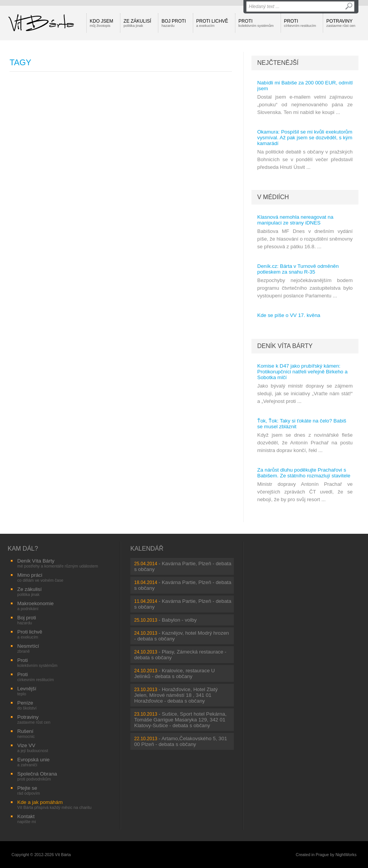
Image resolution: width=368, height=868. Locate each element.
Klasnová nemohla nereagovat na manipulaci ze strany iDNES (295, 220)
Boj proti (173, 23)
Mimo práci (40, 577)
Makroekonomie (35, 606)
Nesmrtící (28, 648)
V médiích (273, 197)
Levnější (27, 691)
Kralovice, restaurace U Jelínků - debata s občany (174, 673)
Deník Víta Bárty (285, 346)
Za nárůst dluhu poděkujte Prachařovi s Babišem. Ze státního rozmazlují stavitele (304, 473)
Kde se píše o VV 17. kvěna (289, 315)
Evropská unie (33, 762)
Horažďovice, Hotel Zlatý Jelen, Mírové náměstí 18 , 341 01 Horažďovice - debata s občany (176, 695)
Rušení (26, 734)
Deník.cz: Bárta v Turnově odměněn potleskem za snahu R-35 (298, 269)
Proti (256, 23)
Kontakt (27, 819)
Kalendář (147, 549)
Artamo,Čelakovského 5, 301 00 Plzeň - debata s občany (181, 741)
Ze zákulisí (137, 23)
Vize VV (33, 748)
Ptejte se (29, 790)
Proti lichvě (212, 23)
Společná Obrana (37, 776)
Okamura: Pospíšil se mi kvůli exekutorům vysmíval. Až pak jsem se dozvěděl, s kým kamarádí (305, 138)
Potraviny (341, 23)
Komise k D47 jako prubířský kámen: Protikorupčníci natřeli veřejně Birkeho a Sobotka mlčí (302, 372)
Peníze (27, 705)
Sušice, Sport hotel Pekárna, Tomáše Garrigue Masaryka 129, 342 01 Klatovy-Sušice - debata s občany (180, 720)
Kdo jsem (101, 23)
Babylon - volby (179, 620)
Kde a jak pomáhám (54, 804)
